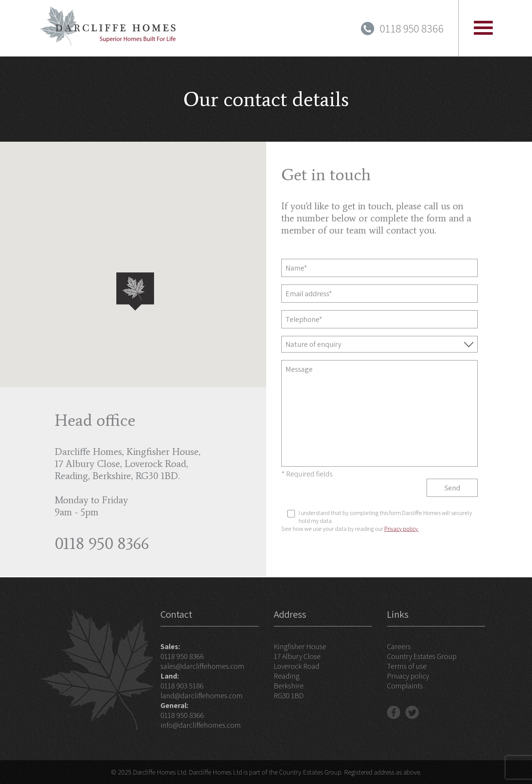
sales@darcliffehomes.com (202, 666)
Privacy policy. (402, 529)
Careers (399, 646)
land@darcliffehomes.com (202, 696)
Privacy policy (408, 676)
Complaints (405, 686)
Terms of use (407, 666)
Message (379, 413)
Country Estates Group (422, 656)
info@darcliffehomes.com (201, 725)
